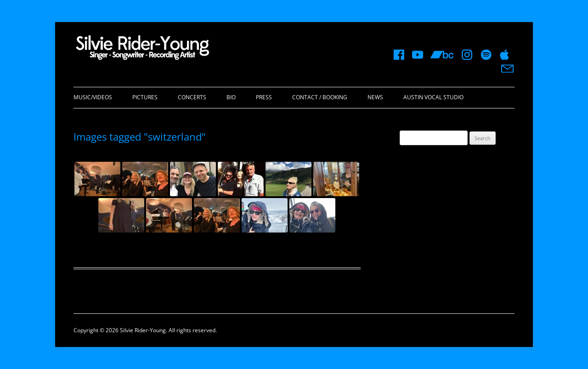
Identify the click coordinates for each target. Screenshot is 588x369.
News (375, 97)
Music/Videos (93, 97)
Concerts (192, 97)
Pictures (145, 97)
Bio (231, 97)
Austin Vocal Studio (433, 97)
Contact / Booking (320, 97)
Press (264, 97)
